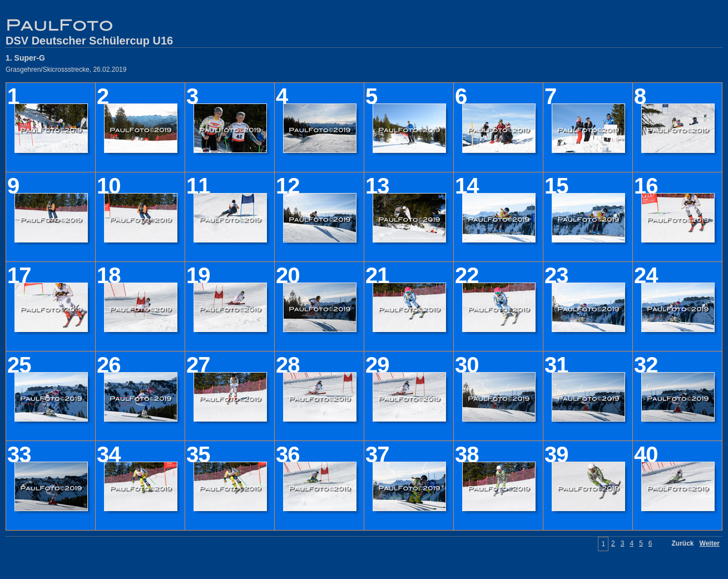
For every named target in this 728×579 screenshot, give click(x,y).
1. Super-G (25, 58)
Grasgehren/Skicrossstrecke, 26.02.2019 (66, 70)
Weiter (710, 543)
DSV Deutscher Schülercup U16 (89, 41)
